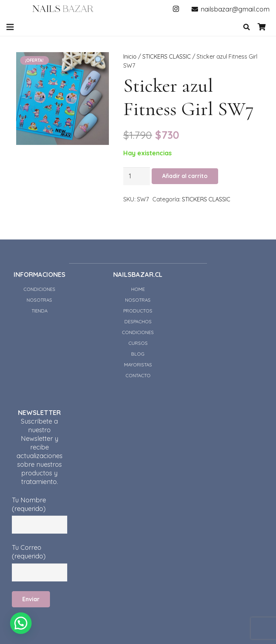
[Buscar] (247, 27)
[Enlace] (63, 9)
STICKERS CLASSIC (167, 56)
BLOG (138, 354)
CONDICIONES (39, 289)
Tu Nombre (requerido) (40, 509)
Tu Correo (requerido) (40, 556)
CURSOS (138, 343)
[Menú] (10, 27)
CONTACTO (138, 375)
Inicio (130, 56)
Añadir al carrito (185, 176)
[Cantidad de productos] (137, 176)
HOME (138, 289)
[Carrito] (262, 27)
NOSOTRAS (39, 300)
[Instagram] (176, 9)
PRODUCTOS (138, 311)
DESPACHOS (138, 321)
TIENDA (40, 311)
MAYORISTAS (138, 365)
